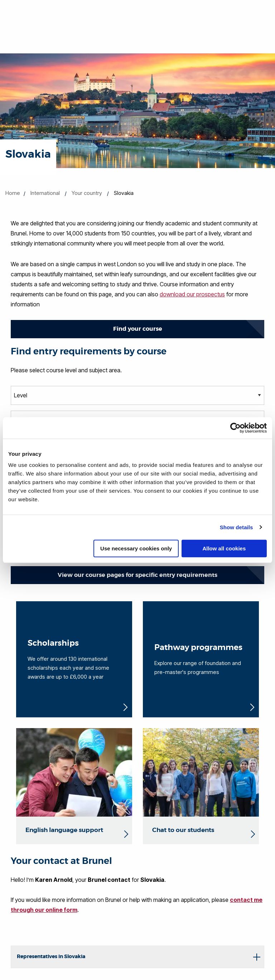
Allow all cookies (224, 548)
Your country (87, 193)
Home (13, 193)
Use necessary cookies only (136, 548)
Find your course (138, 329)
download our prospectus (192, 294)
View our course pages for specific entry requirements (137, 575)
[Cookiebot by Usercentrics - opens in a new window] (235, 428)
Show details (237, 527)
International (45, 193)
